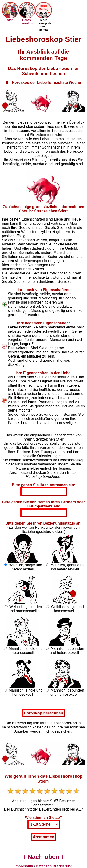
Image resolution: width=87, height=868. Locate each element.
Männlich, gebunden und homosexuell (67, 692)
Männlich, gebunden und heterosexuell (67, 651)
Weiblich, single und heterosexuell (26, 567)
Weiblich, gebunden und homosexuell (25, 609)
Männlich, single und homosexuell (26, 692)
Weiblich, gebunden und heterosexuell (67, 567)
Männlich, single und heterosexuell (26, 651)
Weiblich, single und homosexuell (67, 609)
